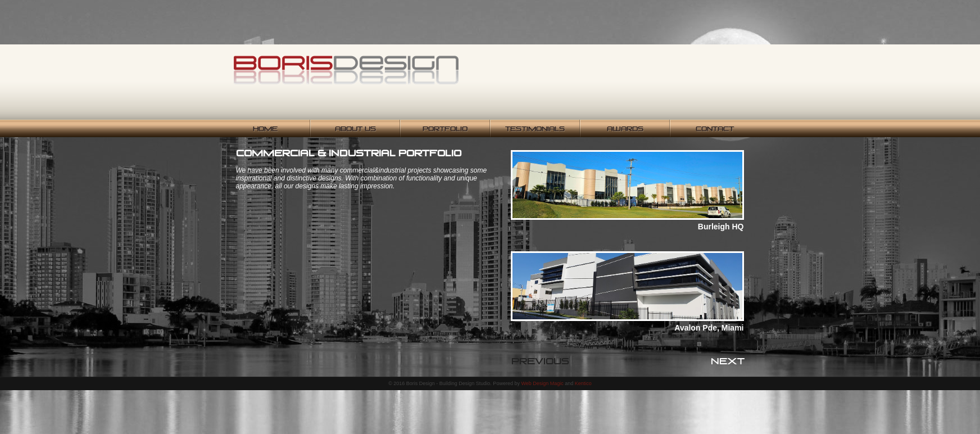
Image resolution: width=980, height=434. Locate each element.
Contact (715, 129)
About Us (355, 129)
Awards (625, 129)
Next (728, 361)
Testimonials (535, 129)
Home (265, 129)
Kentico (583, 383)
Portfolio (445, 129)
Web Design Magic (542, 383)
